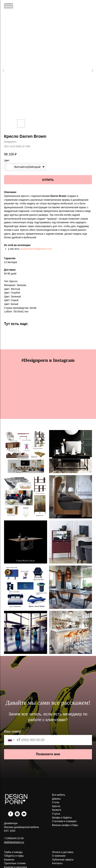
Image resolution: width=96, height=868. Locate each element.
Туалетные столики (15, 863)
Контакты (57, 863)
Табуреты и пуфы (14, 856)
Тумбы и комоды (13, 852)
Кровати (57, 810)
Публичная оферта (63, 860)
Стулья (56, 814)
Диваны (56, 799)
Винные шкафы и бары (65, 825)
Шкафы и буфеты (62, 818)
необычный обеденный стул (36, 249)
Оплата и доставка (63, 852)
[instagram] (17, 815)
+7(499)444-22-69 (14, 838)
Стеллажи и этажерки (64, 821)
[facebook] (11, 815)
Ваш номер (12, 731)
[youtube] (24, 815)
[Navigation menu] (8, 6)
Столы (56, 802)
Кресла (56, 806)
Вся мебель (59, 795)
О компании (59, 856)
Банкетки (9, 860)
